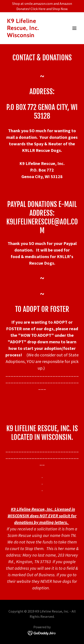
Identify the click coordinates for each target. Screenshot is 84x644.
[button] (74, 28)
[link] (31, 36)
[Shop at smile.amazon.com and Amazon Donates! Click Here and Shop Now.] (42, 6)
